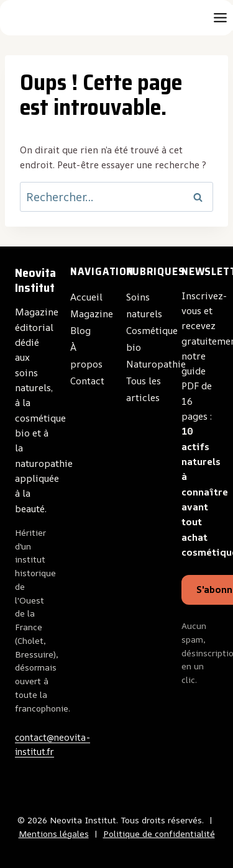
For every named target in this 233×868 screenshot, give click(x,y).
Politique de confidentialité (159, 834)
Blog (80, 331)
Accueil (86, 297)
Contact (87, 381)
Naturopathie (156, 364)
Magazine (92, 314)
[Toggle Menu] (220, 18)
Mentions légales (54, 834)
